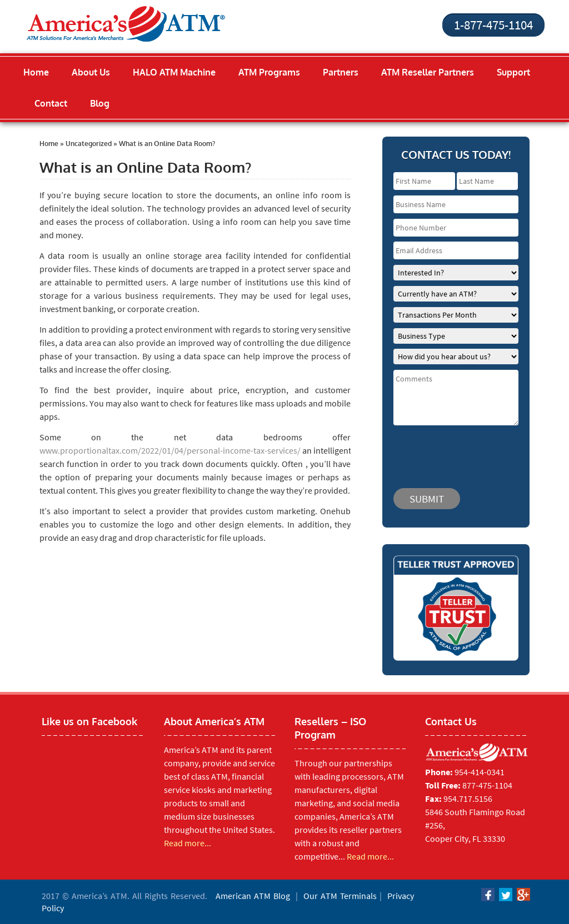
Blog (100, 103)
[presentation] (460, 451)
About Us (91, 72)
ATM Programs (269, 72)
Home (36, 72)
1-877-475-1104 (493, 25)
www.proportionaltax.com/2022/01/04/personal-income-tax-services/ (170, 450)
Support (513, 72)
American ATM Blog (253, 896)
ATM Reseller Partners (428, 72)
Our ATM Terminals (340, 896)
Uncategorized (89, 144)
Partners (341, 72)
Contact (51, 103)
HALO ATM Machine (174, 72)
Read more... (188, 843)
